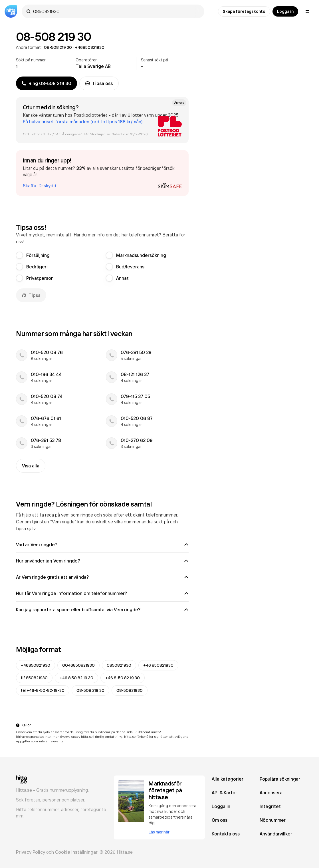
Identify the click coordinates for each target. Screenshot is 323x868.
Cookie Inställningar (76, 852)
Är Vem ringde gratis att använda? (102, 577)
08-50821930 (130, 690)
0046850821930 (78, 665)
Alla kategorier (228, 779)
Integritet (270, 806)
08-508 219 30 (90, 690)
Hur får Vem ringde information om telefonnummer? (102, 593)
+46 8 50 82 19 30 (76, 678)
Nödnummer (273, 820)
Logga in (285, 11)
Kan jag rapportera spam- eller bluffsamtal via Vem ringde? (102, 610)
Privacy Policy (31, 852)
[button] (102, 173)
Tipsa (31, 295)
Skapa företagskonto (244, 11)
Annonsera (271, 793)
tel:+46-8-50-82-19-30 (43, 690)
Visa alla (31, 466)
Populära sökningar (280, 779)
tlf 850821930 (34, 678)
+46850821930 (36, 665)
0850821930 (119, 665)
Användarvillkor (276, 834)
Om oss (220, 820)
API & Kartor (224, 793)
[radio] (19, 255)
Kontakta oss (226, 834)
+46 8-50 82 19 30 (123, 678)
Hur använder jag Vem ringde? (102, 561)
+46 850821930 (158, 665)
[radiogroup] (102, 267)
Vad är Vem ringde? (102, 544)
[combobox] (116, 11)
